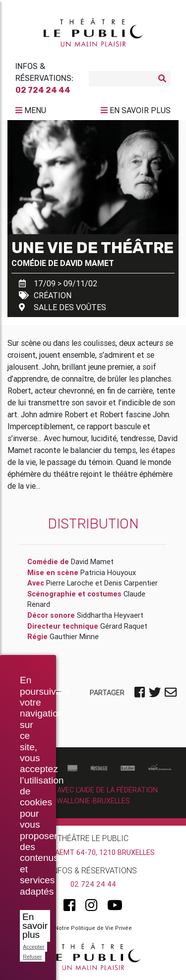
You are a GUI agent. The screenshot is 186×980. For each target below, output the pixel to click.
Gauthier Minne (74, 637)
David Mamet (87, 263)
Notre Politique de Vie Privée (93, 928)
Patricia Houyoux (108, 573)
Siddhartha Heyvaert (110, 615)
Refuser (32, 957)
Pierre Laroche (70, 583)
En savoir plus (35, 926)
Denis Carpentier (131, 583)
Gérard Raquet (124, 626)
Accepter (33, 947)
